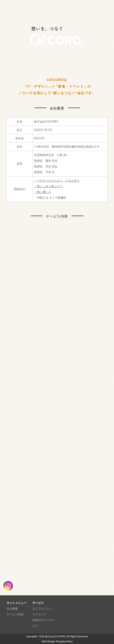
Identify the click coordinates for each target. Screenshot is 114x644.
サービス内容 (15, 614)
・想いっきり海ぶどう (48, 186)
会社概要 (12, 609)
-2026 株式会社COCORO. (52, 636)
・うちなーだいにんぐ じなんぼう (57, 181)
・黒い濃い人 (43, 192)
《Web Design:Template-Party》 (57, 641)
